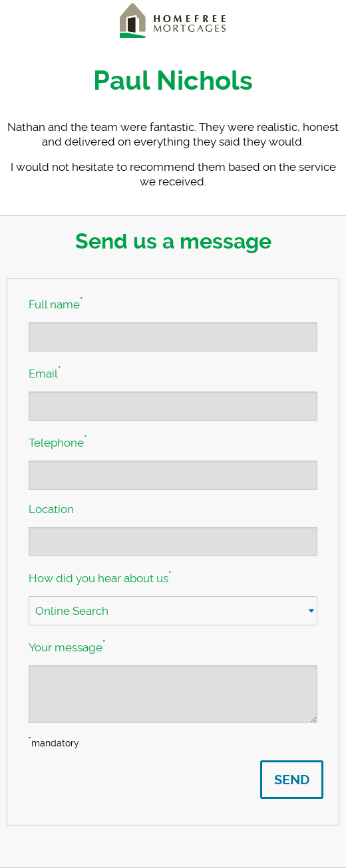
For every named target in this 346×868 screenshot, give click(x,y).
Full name (56, 303)
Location (51, 509)
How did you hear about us (100, 577)
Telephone (58, 441)
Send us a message (173, 241)
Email (45, 372)
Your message (67, 646)
